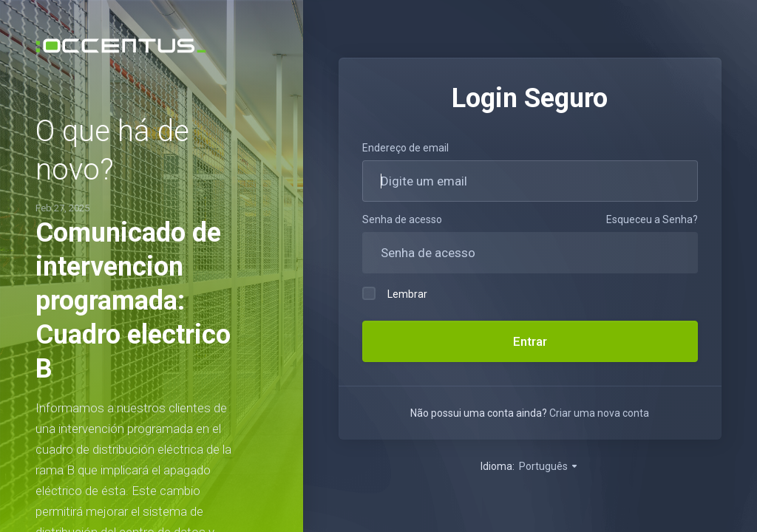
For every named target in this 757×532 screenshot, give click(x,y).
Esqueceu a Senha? (652, 219)
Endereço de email (405, 148)
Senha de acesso (402, 219)
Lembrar (395, 293)
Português (549, 466)
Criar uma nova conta (599, 413)
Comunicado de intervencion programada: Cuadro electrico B (133, 301)
